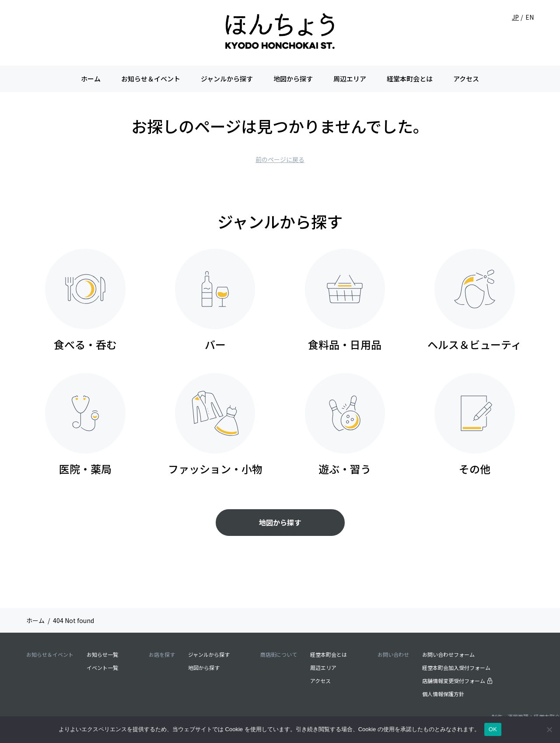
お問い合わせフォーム (448, 654)
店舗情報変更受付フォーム (457, 680)
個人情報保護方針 (443, 693)
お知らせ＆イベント (151, 79)
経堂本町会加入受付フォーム (456, 667)
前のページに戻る (280, 159)
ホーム (91, 79)
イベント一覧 (102, 667)
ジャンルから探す (227, 79)
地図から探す (293, 79)
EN (530, 17)
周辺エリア (350, 79)
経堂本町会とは (410, 79)
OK (493, 729)
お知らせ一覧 (102, 654)
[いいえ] (549, 729)
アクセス (466, 79)
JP (515, 17)
